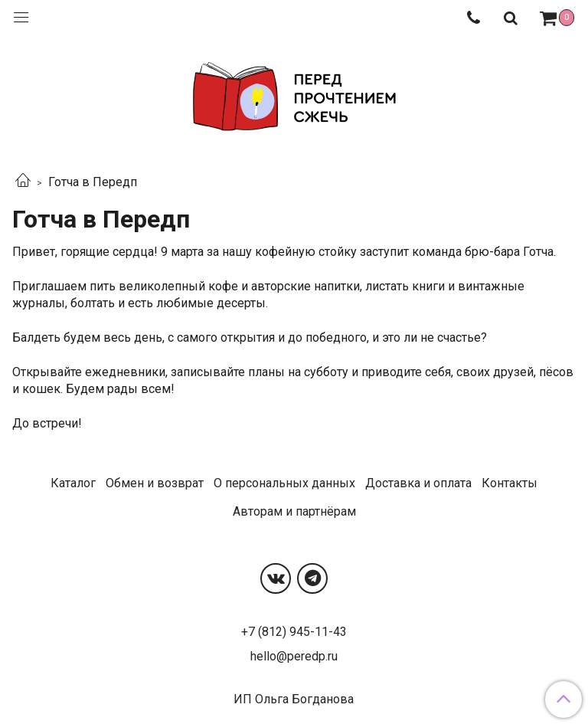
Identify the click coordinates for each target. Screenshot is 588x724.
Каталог (73, 483)
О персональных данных (284, 483)
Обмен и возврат (155, 483)
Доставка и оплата (418, 483)
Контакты (510, 483)
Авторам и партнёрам (294, 511)
